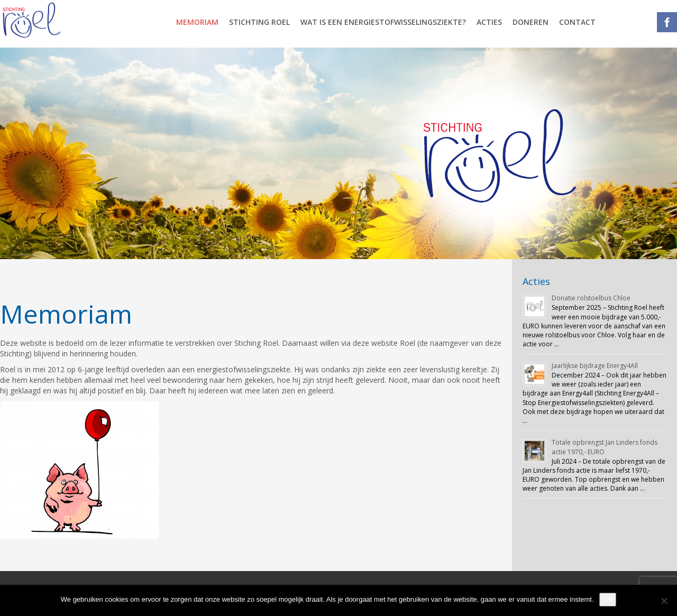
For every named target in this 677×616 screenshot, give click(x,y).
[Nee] (664, 601)
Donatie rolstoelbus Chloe (591, 298)
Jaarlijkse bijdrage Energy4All (595, 366)
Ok (608, 599)
